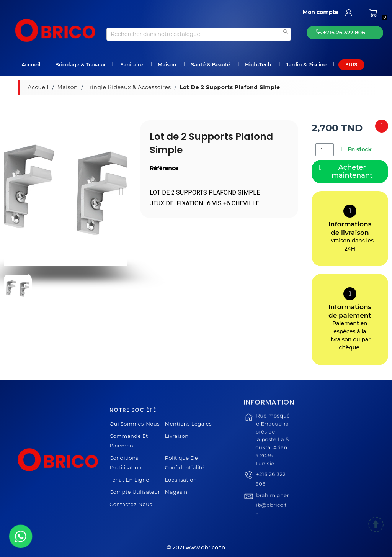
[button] (10, 191)
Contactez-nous (131, 504)
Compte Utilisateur (135, 492)
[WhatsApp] (21, 536)
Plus (351, 65)
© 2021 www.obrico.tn (196, 547)
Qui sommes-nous (135, 424)
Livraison (177, 436)
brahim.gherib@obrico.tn (272, 514)
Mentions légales (188, 424)
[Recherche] (199, 34)
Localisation (181, 480)
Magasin (176, 492)
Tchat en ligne (129, 480)
